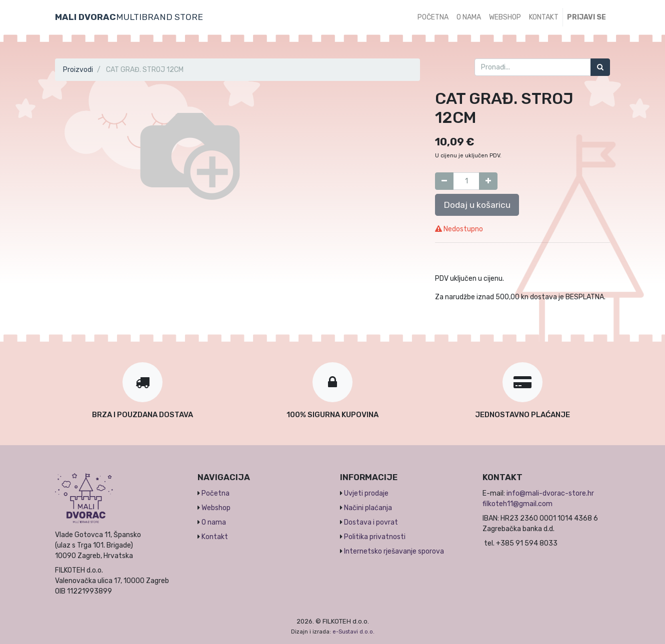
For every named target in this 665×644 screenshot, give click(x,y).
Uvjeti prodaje (366, 493)
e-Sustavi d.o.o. (353, 632)
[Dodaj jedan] (488, 181)
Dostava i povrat (371, 522)
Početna (215, 493)
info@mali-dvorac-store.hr (550, 493)
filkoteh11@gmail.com (517, 504)
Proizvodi (78, 70)
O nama (214, 522)
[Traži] (600, 67)
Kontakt (215, 537)
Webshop (216, 508)
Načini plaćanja (368, 508)
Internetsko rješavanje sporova (394, 551)
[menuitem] (433, 17)
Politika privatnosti (375, 537)
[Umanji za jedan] (444, 181)
